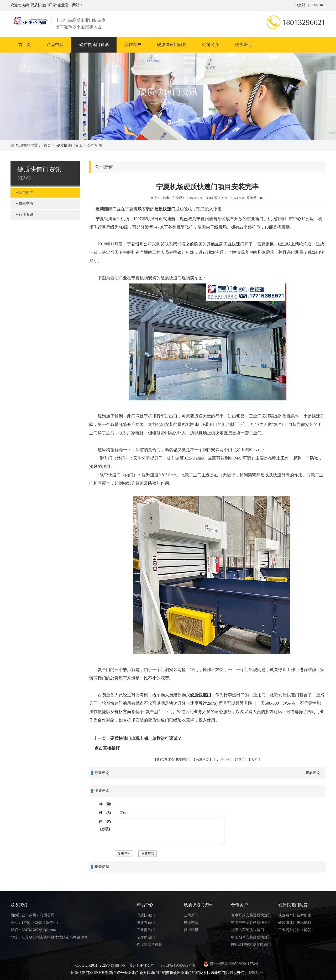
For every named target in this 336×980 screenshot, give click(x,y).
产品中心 (55, 45)
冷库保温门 (146, 937)
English (317, 5)
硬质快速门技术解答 (295, 923)
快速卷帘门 (146, 923)
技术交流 (26, 203)
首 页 (25, 45)
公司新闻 (95, 145)
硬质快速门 (165, 209)
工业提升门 (146, 930)
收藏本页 (202, 760)
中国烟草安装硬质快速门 (251, 937)
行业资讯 (26, 215)
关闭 (254, 760)
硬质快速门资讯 (94, 45)
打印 (240, 760)
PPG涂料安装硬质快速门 (251, 945)
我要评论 (182, 760)
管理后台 (256, 973)
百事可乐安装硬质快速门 (251, 915)
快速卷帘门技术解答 (295, 915)
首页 (47, 145)
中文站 (300, 5)
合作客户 (133, 45)
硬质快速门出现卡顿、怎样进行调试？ (146, 738)
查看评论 (313, 773)
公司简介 (211, 45)
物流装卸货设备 (149, 945)
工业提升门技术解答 (295, 930)
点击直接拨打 (107, 748)
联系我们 (243, 45)
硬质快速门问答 (172, 45)
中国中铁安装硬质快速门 (251, 923)
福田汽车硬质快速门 (248, 930)
